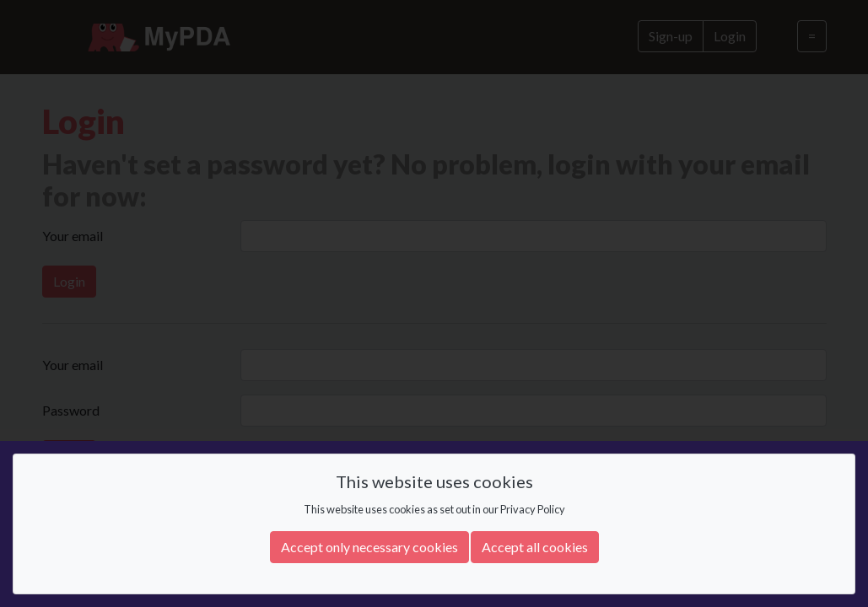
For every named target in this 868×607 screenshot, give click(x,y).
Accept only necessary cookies (369, 547)
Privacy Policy (533, 509)
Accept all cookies (535, 547)
